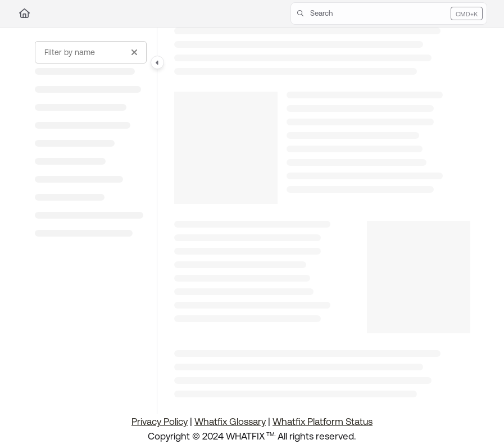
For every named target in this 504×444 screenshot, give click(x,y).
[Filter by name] (91, 52)
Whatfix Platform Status (323, 422)
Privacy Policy (160, 422)
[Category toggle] (157, 62)
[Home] (24, 13)
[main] (322, 221)
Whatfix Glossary (230, 422)
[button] (389, 13)
